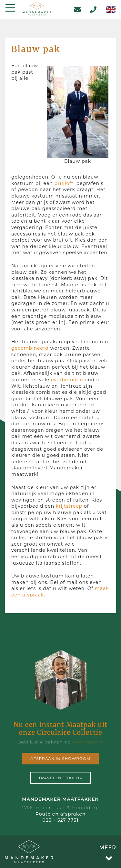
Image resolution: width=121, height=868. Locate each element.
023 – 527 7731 (61, 820)
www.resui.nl (88, 742)
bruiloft (64, 183)
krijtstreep (69, 506)
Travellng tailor (60, 778)
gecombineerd (30, 348)
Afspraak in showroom (60, 758)
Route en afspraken (60, 814)
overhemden (67, 380)
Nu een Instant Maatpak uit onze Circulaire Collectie (60, 729)
